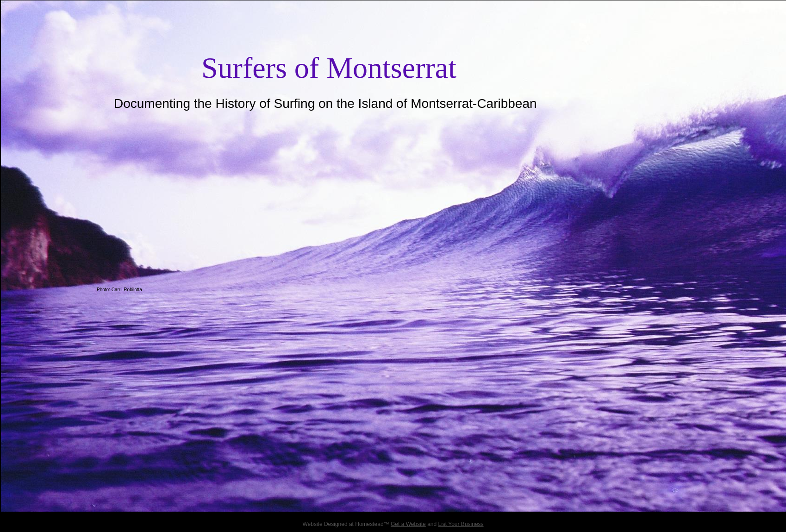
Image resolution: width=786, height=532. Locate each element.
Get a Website (408, 524)
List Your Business (461, 524)
